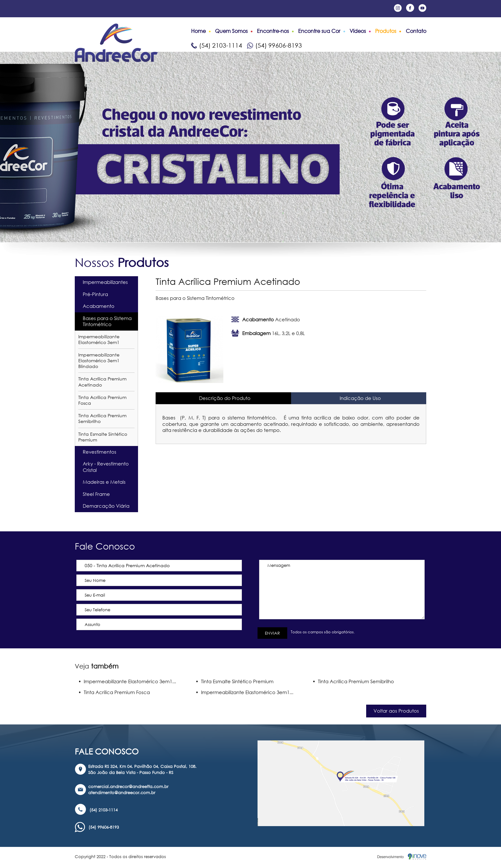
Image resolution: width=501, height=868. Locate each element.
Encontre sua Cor (319, 31)
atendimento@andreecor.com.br (122, 793)
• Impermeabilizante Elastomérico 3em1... (127, 681)
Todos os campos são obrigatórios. (322, 632)
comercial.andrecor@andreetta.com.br (128, 786)
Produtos (386, 31)
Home (198, 31)
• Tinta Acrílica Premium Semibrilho (353, 681)
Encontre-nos (273, 31)
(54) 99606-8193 (274, 45)
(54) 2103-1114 (217, 45)
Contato (416, 31)
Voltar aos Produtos (396, 711)
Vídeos (358, 31)
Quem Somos (231, 31)
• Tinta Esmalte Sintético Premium (235, 681)
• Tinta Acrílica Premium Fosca (114, 692)
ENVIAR (272, 633)
